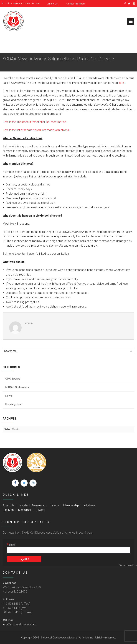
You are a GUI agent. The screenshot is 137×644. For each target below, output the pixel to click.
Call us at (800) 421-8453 (16, 4)
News (9, 396)
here (121, 83)
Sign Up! (24, 559)
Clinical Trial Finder (76, 4)
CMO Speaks (13, 379)
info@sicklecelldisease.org (19, 624)
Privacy (40, 510)
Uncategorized (14, 404)
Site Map (8, 510)
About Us (8, 505)
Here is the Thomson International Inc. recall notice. (35, 122)
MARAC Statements (17, 387)
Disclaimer (25, 510)
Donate (36, 4)
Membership (71, 505)
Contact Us (52, 4)
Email (12, 545)
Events (55, 505)
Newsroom (39, 505)
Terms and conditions (128, 565)
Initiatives (89, 505)
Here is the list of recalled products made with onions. (36, 130)
